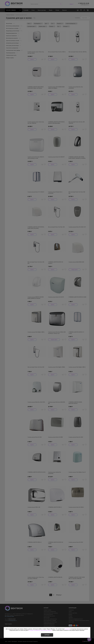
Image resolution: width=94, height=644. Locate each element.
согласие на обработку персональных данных (40, 630)
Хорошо (47, 635)
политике (67, 629)
